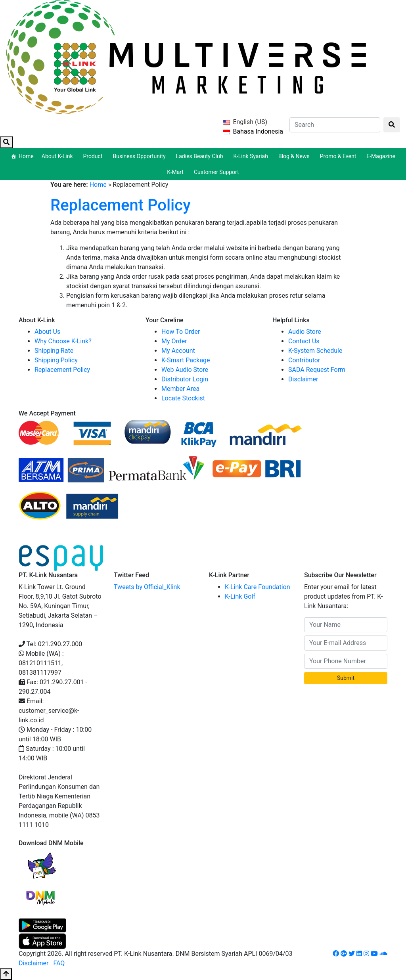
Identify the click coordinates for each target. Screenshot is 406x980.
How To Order (181, 332)
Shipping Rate (54, 351)
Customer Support (216, 172)
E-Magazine (381, 156)
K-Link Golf (240, 596)
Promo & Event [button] (339, 156)
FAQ (59, 963)
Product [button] (94, 156)
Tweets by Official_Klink (147, 587)
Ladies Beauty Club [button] (201, 156)
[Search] (335, 125)
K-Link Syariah (252, 156)
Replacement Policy (121, 205)
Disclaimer (303, 379)
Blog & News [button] (295, 156)
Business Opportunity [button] (140, 156)
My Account (178, 351)
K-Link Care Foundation (258, 587)
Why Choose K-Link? (63, 341)
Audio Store (305, 332)
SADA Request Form (317, 370)
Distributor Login (185, 379)
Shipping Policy (56, 360)
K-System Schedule (315, 351)
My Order (174, 341)
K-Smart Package (186, 360)
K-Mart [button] (176, 172)
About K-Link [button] (58, 156)
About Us (47, 332)
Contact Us (304, 341)
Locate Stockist (183, 398)
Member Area (180, 389)
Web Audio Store (185, 370)
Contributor (304, 360)
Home (26, 156)
